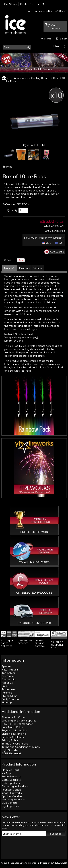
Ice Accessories (19, 78)
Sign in (64, 38)
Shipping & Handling (14, 734)
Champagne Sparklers (15, 786)
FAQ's (5, 686)
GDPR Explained (11, 753)
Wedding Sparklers (13, 799)
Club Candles (10, 803)
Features (24, 268)
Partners (7, 693)
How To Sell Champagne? (17, 724)
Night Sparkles (10, 806)
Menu (57, 46)
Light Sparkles (10, 750)
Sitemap (7, 702)
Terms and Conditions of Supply (21, 747)
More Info (10, 268)
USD (47, 243)
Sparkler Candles (12, 796)
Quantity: (12, 210)
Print (9, 167)
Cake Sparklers (11, 783)
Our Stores (11, 4)
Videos (38, 268)
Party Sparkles (10, 699)
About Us (7, 683)
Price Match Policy (12, 727)
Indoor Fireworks (12, 793)
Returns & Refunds (13, 737)
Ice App (6, 773)
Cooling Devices (41, 78)
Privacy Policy (10, 740)
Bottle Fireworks (11, 776)
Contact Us (27, 4)
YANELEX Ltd (58, 863)
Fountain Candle (12, 790)
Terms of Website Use (15, 744)
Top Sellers (8, 673)
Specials (7, 666)
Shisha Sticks (9, 696)
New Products (10, 670)
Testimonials (9, 689)
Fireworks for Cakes (14, 717)
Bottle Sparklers (11, 780)
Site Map (42, 4)
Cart (56, 27)
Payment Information (14, 730)
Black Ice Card (10, 770)
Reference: (9, 204)
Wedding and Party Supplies (19, 721)
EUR (59, 243)
